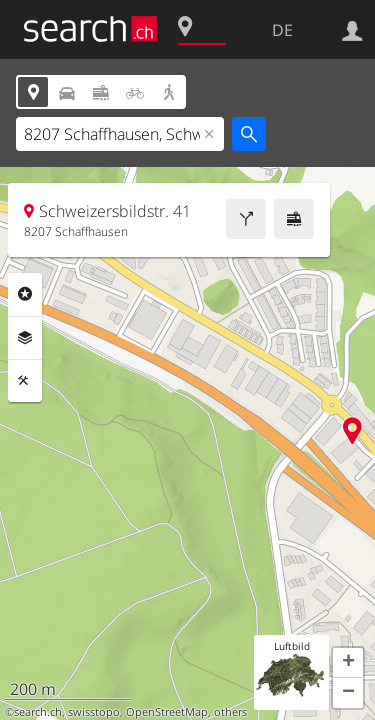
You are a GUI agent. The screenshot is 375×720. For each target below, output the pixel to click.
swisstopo (94, 712)
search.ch (38, 712)
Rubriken (25, 294)
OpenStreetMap (167, 712)
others (230, 712)
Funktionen (25, 381)
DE (282, 30)
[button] (348, 663)
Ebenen (25, 338)
